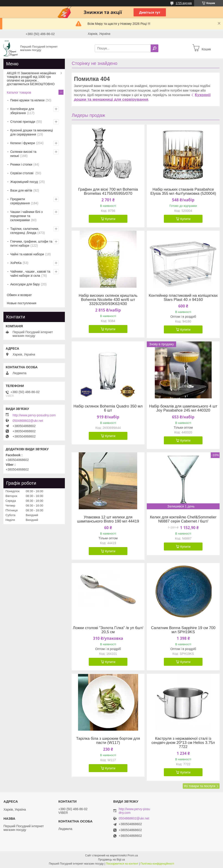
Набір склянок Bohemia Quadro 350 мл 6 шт (108, 408)
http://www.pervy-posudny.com (34, 415)
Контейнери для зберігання (22, 111)
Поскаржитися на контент (122, 864)
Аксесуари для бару (25, 284)
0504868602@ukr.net (28, 421)
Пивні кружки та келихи (27, 100)
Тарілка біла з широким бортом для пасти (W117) (108, 741)
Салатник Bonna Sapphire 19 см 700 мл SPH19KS (183, 630)
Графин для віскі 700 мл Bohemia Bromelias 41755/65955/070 (108, 192)
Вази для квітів (21, 190)
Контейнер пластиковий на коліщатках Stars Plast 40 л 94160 (183, 298)
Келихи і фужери (23, 143)
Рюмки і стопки (21, 164)
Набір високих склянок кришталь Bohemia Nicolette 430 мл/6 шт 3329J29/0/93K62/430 (108, 300)
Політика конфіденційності (157, 864)
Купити (110, 219)
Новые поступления (22, 303)
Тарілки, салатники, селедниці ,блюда (25, 231)
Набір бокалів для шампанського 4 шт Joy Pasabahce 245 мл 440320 (183, 408)
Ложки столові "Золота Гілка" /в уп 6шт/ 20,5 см (108, 630)
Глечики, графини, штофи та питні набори (31, 243)
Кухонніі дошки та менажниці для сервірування (142, 97)
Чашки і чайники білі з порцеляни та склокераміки (26, 216)
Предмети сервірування (20, 201)
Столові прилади (23, 122)
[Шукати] (155, 48)
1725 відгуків (184, 3)
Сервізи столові (22, 173)
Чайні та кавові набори (27, 254)
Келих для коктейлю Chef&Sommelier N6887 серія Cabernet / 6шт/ (183, 519)
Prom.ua (133, 855)
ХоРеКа (16, 263)
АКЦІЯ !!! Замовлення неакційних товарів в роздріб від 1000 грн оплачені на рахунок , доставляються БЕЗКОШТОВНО (31, 79)
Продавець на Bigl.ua (111, 860)
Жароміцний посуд (24, 182)
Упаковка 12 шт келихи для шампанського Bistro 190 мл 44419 (108, 519)
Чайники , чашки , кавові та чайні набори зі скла (30, 274)
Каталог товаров (19, 92)
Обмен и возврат (19, 295)
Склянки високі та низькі (23, 154)
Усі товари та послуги (199, 786)
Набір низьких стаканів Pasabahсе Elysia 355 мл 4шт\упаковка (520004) (183, 192)
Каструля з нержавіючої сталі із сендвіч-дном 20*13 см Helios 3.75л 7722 (183, 743)
